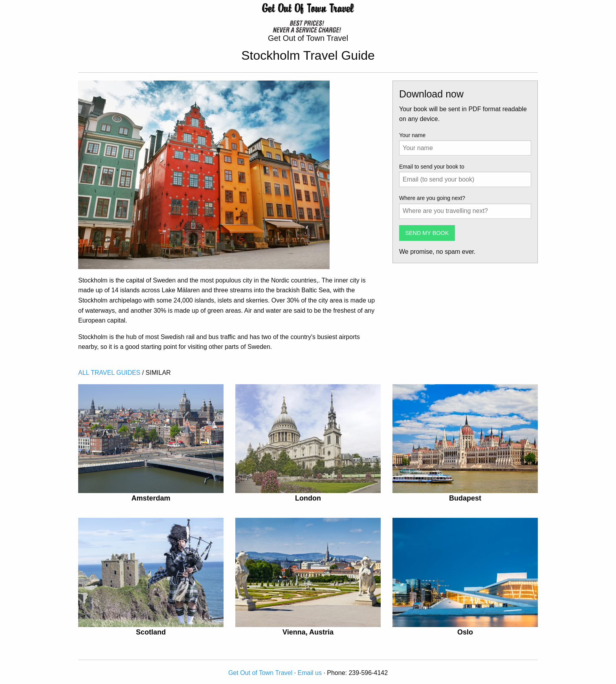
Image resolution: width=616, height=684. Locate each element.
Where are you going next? (432, 198)
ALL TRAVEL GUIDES (109, 373)
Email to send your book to (432, 167)
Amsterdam (151, 498)
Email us (310, 673)
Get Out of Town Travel (260, 673)
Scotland (151, 632)
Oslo (465, 632)
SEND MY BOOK (427, 233)
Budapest (465, 498)
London (308, 498)
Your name (412, 135)
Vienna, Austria (308, 632)
